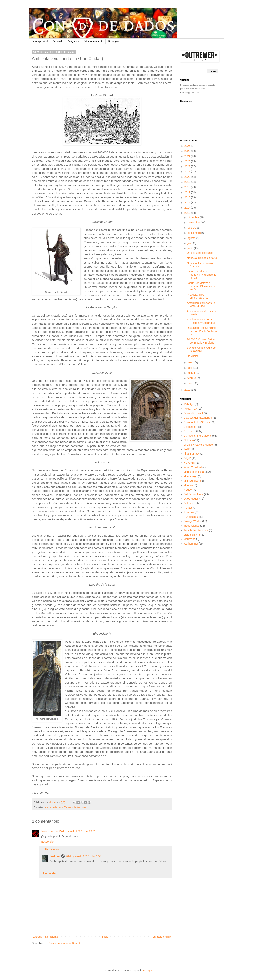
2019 (188, 182)
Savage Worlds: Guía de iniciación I (201, 349)
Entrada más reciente (45, 937)
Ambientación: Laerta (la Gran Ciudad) (201, 305)
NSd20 (188, 490)
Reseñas (189, 512)
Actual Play (190, 409)
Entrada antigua (162, 937)
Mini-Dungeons (193, 481)
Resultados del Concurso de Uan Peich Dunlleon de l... (202, 331)
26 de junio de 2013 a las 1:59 (83, 856)
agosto (192, 238)
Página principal (40, 41)
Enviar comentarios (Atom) (64, 943)
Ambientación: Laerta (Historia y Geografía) (201, 321)
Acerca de (58, 41)
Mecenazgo (191, 476)
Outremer (189, 503)
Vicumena (190, 539)
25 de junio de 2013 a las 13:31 (77, 831)
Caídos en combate (93, 41)
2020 (188, 177)
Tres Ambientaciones (75, 807)
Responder (47, 842)
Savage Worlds (193, 521)
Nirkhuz (55, 856)
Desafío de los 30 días (197, 422)
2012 (188, 390)
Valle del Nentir (193, 535)
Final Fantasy (192, 454)
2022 (188, 166)
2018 (188, 187)
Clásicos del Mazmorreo (198, 418)
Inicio (105, 937)
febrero (192, 378)
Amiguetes (73, 41)
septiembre (194, 233)
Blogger (148, 971)
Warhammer (191, 544)
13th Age (189, 404)
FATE (187, 449)
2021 (188, 171)
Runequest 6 (191, 517)
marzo (192, 373)
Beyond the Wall (193, 413)
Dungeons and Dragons (198, 436)
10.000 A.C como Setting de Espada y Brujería (202, 341)
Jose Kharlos (49, 831)
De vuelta (192, 356)
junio (191, 248)
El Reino (189, 440)
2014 (188, 208)
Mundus (188, 485)
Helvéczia (189, 463)
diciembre (194, 217)
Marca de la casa (54, 807)
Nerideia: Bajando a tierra (202, 258)
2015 (188, 203)
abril (190, 368)
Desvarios (190, 431)
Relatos (188, 508)
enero (191, 383)
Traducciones (192, 526)
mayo (191, 362)
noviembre (194, 223)
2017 (188, 192)
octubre (192, 228)
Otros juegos (191, 499)
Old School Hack (194, 494)
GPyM (187, 458)
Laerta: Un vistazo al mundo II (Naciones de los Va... (202, 275)
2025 (188, 151)
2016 (188, 197)
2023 (188, 161)
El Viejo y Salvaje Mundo (198, 445)
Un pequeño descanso (200, 253)
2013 (188, 213)
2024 (188, 156)
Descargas (113, 41)
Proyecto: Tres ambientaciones (198, 296)
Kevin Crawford (193, 467)
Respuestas (52, 849)
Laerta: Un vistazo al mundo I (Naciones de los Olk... (201, 286)
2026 (188, 146)
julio (190, 243)
